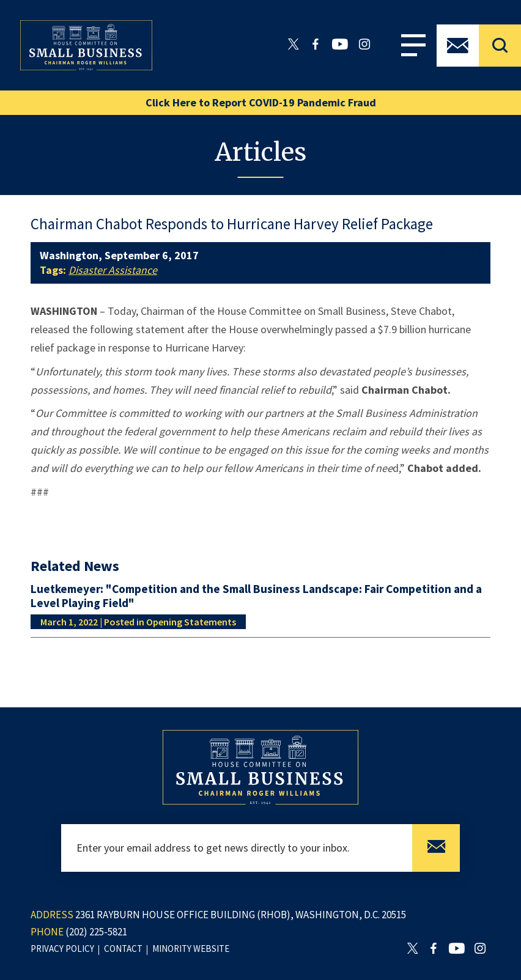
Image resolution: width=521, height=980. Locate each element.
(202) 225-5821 (96, 932)
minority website (191, 949)
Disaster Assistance (113, 270)
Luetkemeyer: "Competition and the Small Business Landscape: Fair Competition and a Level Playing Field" (256, 596)
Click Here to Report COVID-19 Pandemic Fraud (261, 102)
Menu (413, 45)
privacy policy (62, 949)
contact (123, 949)
